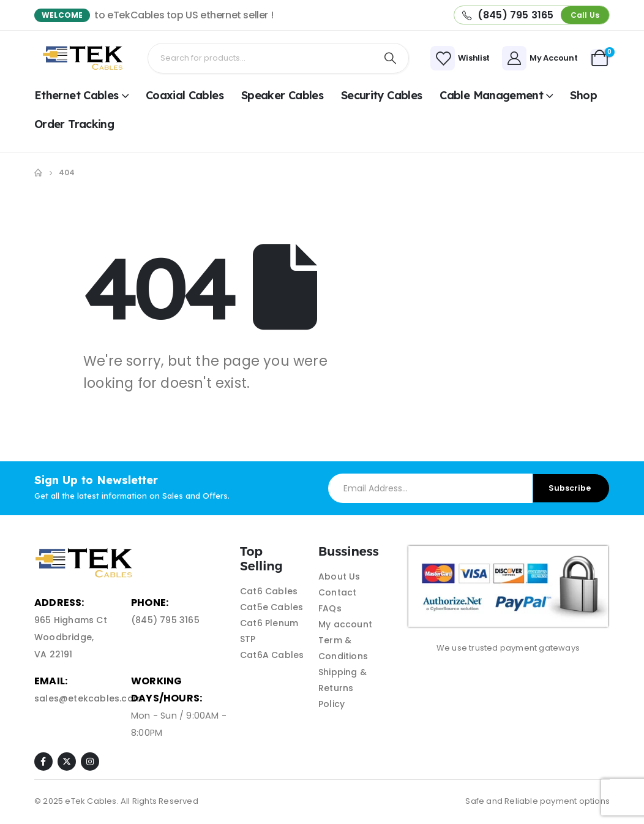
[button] (585, 15)
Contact (337, 592)
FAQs (330, 608)
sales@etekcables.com (88, 698)
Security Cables (382, 95)
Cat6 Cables (269, 591)
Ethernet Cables (77, 95)
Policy (331, 704)
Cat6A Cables (272, 655)
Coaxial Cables (185, 95)
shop (583, 95)
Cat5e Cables (271, 607)
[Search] (391, 58)
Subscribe (570, 488)
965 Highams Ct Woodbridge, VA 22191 (71, 637)
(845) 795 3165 (165, 620)
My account (345, 624)
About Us (339, 576)
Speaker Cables (282, 95)
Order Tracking (74, 124)
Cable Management (491, 95)
